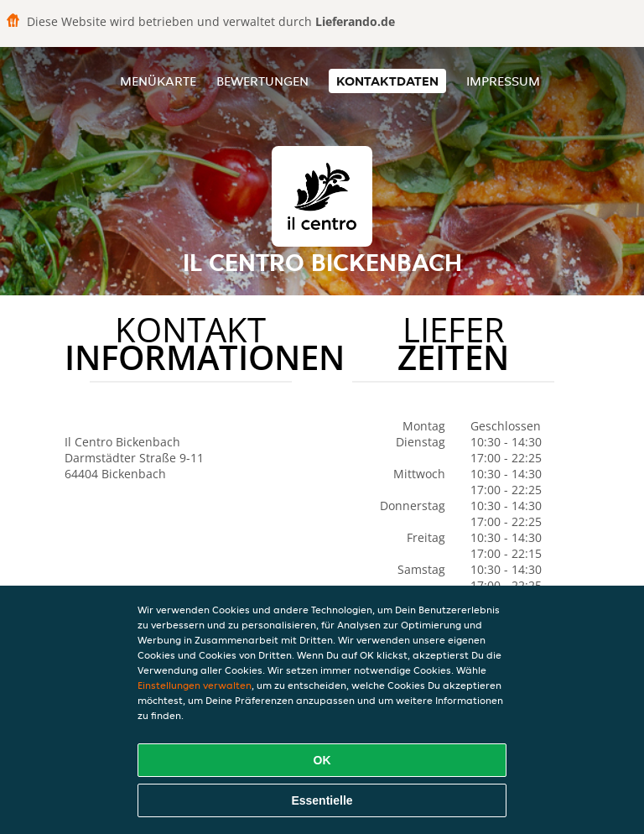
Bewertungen (262, 81)
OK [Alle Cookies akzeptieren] (322, 760)
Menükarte (158, 81)
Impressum (503, 81)
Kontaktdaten (387, 81)
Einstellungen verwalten (195, 685)
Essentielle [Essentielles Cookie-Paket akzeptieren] (322, 800)
